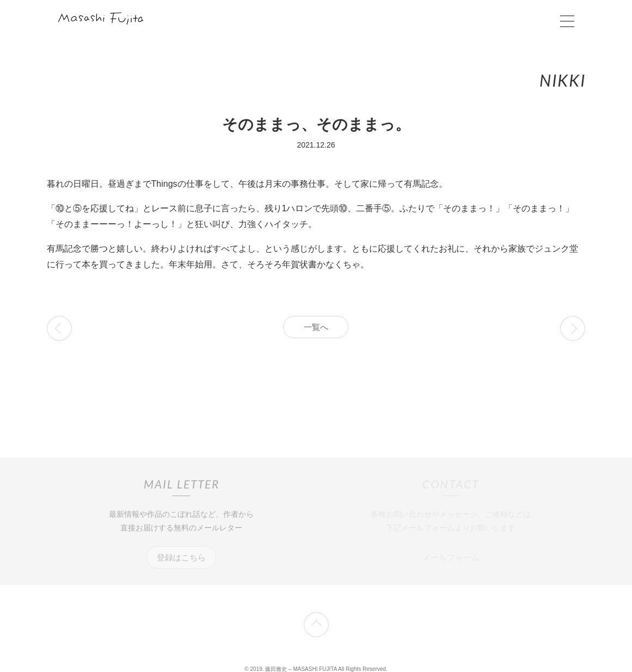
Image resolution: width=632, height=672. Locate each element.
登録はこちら (181, 557)
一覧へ (316, 327)
